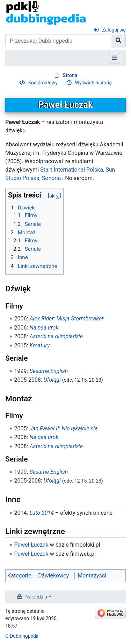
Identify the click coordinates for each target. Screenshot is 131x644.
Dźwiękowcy (53, 576)
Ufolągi (52, 380)
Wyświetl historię (93, 83)
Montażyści (92, 576)
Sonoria (52, 178)
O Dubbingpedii (22, 636)
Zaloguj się (114, 30)
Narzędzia (36, 597)
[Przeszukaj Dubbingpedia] (59, 41)
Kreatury (39, 345)
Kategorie (19, 576)
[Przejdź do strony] (119, 41)
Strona (70, 75)
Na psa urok (44, 328)
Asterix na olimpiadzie (56, 336)
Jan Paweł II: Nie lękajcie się (63, 428)
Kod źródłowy (43, 83)
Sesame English (49, 371)
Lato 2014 (41, 513)
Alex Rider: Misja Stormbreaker (66, 318)
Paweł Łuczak (31, 545)
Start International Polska (72, 170)
